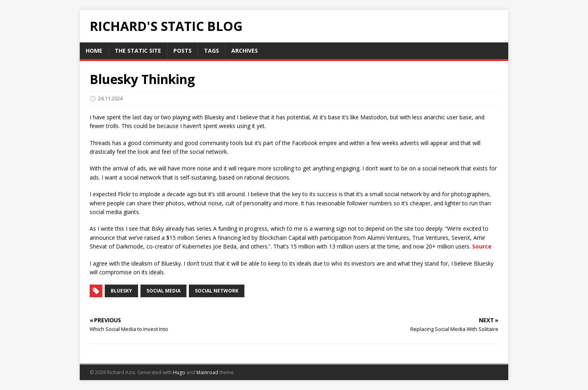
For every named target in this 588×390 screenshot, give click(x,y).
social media (163, 291)
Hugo (179, 372)
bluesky (121, 291)
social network (217, 291)
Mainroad (207, 372)
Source (482, 246)
